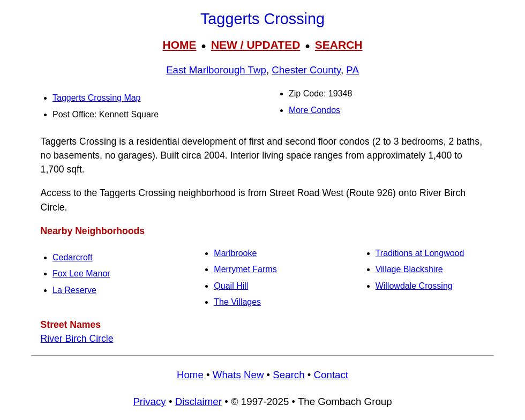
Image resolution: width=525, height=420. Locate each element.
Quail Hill (231, 286)
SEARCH (339, 45)
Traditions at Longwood (420, 253)
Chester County (306, 70)
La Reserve (74, 290)
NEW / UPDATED (256, 45)
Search (288, 375)
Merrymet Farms (245, 269)
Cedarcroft (73, 257)
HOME (179, 45)
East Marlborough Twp (216, 70)
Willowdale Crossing (414, 286)
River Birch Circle (77, 339)
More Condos (314, 110)
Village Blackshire (409, 269)
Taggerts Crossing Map (97, 98)
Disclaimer (198, 402)
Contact (331, 375)
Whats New (238, 375)
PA (352, 70)
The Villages (237, 302)
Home (190, 375)
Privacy (149, 402)
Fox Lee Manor (81, 273)
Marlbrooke (235, 253)
